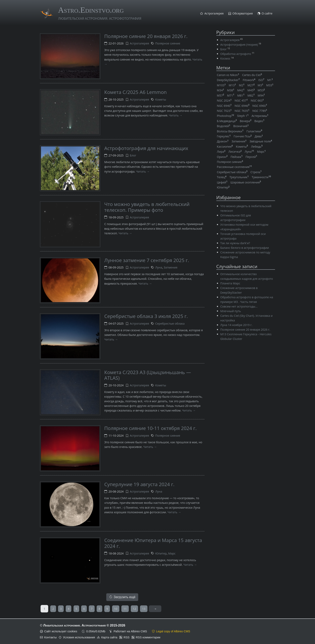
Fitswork (249, 80)
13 (144, 609)
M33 (270, 85)
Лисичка (235, 152)
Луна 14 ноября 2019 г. (236, 325)
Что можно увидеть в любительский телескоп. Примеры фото (147, 207)
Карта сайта (109, 637)
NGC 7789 (260, 111)
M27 (251, 85)
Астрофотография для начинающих (146, 148)
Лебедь (257, 147)
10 (116, 609)
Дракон (223, 141)
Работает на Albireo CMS (130, 631)
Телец (222, 177)
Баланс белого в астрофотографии (245, 248)
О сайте (267, 14)
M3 (260, 85)
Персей (251, 157)
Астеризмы (260, 116)
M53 (261, 90)
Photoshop (226, 116)
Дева (259, 136)
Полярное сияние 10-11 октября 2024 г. (150, 428)
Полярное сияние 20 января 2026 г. (146, 36)
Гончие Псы (243, 136)
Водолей (224, 126)
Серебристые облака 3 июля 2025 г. (146, 316)
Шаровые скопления (246, 182)
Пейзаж (237, 157)
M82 (251, 95)
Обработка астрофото (236, 54)
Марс (172, 553)
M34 (221, 90)
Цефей (222, 182)
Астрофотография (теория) (239, 45)
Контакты (50, 637)
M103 (221, 85)
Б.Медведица (227, 121)
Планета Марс (230, 283)
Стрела (256, 172)
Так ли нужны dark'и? (235, 243)
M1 (270, 80)
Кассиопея (225, 147)
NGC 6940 (224, 106)
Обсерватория (243, 14)
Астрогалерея (214, 14)
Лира (221, 152)
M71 (231, 95)
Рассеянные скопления (234, 167)
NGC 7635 (242, 111)
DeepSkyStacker (228, 80)
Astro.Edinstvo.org (91, 10)
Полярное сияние (168, 43)
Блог (133, 155)
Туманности (261, 177)
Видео (259, 121)
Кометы (161, 99)
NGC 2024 (224, 100)
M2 (242, 85)
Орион (222, 157)
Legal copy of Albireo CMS (173, 631)
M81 (241, 95)
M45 (251, 90)
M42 (241, 90)
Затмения (171, 267)
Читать (174, 115)
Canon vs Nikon (228, 75)
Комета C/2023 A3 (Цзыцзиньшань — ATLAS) (148, 375)
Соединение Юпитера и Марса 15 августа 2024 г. (153, 543)
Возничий (241, 126)
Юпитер (161, 553)
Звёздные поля (261, 141)
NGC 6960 (260, 106)
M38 (231, 90)
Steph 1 (243, 116)
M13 (232, 85)
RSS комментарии (148, 637)
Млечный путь (231, 311)
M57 (221, 95)
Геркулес (224, 136)
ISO (261, 80)
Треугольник (239, 177)
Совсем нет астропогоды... (239, 306)
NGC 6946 (242, 106)
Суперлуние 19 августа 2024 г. (139, 484)
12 (134, 609)
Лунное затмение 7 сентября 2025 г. (147, 260)
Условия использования (79, 637)
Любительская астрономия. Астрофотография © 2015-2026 (84, 625)
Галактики (254, 131)
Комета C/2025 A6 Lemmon (136, 92)
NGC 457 (241, 100)
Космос (225, 58)
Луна (159, 267)
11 (125, 609)
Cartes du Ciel (252, 75)
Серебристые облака (170, 324)
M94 (261, 95)
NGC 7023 (224, 111)
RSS (127, 637)
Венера (246, 121)
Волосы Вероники (230, 131)
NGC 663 (257, 100)
